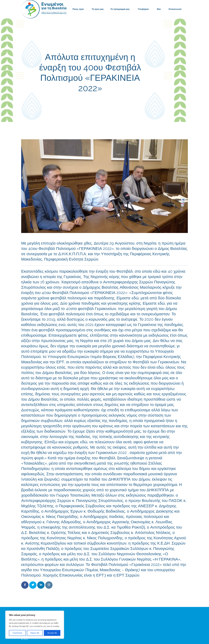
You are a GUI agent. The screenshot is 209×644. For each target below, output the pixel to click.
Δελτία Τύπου (126, 100)
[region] (35, 625)
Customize (17, 633)
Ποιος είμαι (78, 9)
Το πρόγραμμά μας (120, 9)
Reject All (35, 633)
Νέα (159, 9)
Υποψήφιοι (143, 9)
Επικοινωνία (175, 9)
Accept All (52, 633)
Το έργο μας (98, 9)
